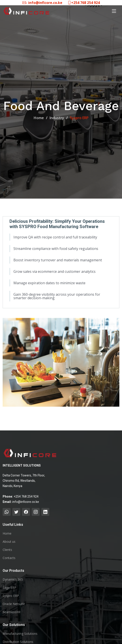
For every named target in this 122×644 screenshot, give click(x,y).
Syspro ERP (11, 596)
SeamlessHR (12, 612)
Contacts (9, 558)
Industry (57, 118)
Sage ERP (9, 588)
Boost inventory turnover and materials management (58, 261)
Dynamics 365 (13, 579)
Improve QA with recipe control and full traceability (55, 238)
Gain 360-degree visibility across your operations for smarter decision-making (57, 297)
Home (39, 118)
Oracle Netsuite (14, 604)
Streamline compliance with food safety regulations (56, 249)
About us (9, 542)
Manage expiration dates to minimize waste (49, 284)
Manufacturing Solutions (20, 634)
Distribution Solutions (18, 642)
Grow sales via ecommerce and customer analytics (55, 272)
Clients (7, 550)
